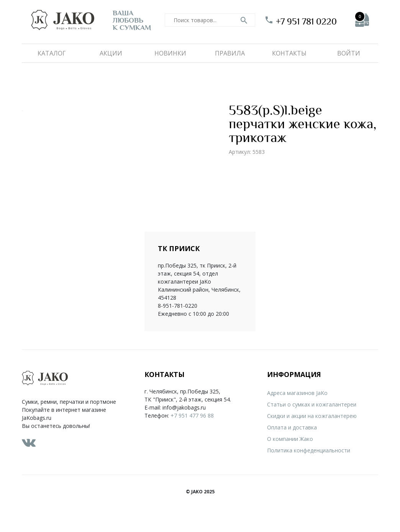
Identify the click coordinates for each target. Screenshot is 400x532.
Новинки (170, 53)
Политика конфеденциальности (309, 450)
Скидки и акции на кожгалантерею (312, 416)
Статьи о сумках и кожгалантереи (312, 404)
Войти (349, 53)
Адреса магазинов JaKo (297, 393)
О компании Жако (290, 439)
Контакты (289, 53)
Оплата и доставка (292, 427)
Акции (111, 53)
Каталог (52, 53)
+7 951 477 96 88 (192, 415)
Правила (230, 53)
